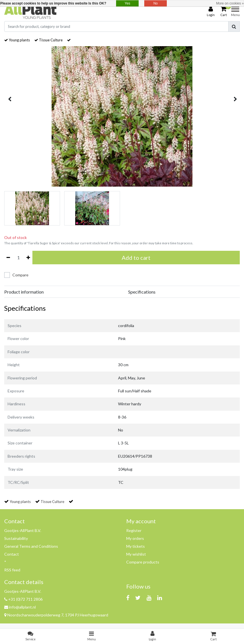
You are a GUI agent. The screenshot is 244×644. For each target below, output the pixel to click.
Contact (12, 554)
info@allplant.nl (20, 607)
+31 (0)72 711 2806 (23, 599)
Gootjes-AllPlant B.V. (23, 530)
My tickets (136, 546)
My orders (135, 538)
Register (134, 530)
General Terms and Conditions (31, 546)
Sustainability (16, 538)
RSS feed (12, 570)
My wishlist (136, 554)
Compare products (143, 562)
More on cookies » (230, 3)
